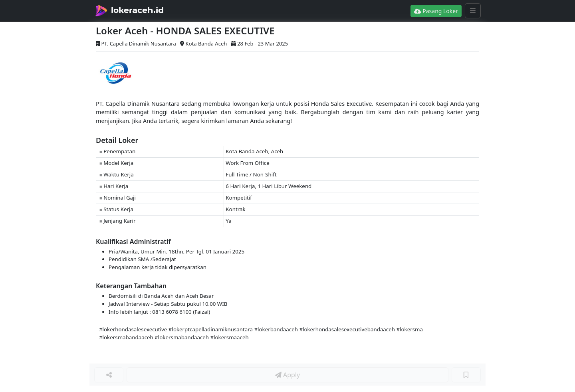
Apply (287, 375)
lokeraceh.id (137, 10)
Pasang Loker (436, 11)
